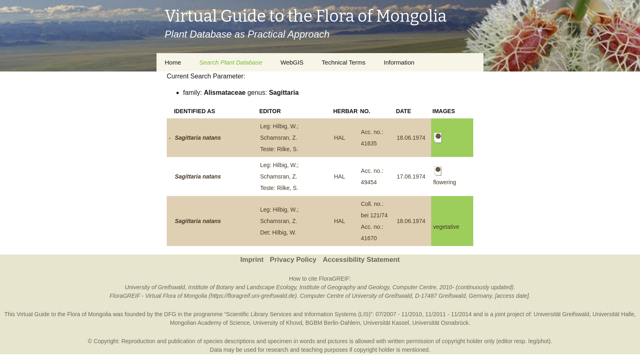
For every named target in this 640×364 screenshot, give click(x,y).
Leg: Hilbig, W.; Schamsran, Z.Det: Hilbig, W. (279, 221)
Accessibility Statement (361, 260)
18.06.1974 (411, 138)
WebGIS (292, 62)
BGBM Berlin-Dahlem (333, 323)
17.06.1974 (411, 176)
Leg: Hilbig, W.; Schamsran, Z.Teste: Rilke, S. (279, 138)
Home (173, 62)
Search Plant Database (230, 62)
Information (399, 62)
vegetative (446, 227)
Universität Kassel (386, 323)
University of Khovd (278, 323)
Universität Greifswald (562, 314)
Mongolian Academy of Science (210, 323)
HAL (339, 138)
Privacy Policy (293, 260)
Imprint (252, 260)
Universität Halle (613, 314)
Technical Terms (343, 62)
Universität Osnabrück (441, 323)
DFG (170, 314)
